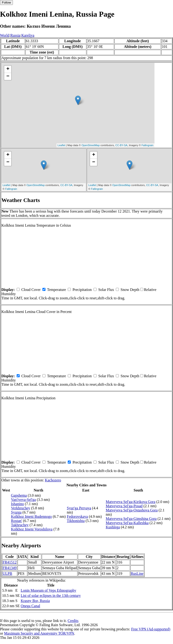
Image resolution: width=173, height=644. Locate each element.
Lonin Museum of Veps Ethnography (48, 590)
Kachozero (53, 480)
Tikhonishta (76, 521)
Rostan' (17, 521)
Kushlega (113, 527)
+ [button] (8, 69)
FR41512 (10, 562)
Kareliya (28, 35)
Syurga (16, 512)
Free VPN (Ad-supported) (151, 629)
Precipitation (82, 290)
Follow (6, 2)
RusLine (137, 574)
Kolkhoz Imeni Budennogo (31, 516)
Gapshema (19, 495)
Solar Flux (106, 290)
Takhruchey (20, 525)
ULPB (7, 574)
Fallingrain (148, 145)
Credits (73, 621)
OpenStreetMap (91, 145)
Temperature (57, 290)
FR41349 (10, 568)
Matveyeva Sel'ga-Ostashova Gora (132, 510)
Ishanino (17, 504)
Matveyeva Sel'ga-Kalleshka (127, 523)
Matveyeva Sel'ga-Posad (124, 506)
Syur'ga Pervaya (79, 508)
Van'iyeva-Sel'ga (23, 500)
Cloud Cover (31, 290)
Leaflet (62, 145)
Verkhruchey (21, 508)
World (5, 35)
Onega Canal (30, 606)
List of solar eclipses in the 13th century (51, 596)
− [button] (8, 76)
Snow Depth (130, 290)
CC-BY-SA (121, 145)
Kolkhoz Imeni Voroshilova (32, 529)
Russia (15, 35)
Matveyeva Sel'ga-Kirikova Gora (131, 502)
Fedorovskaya (77, 516)
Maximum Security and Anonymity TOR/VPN (39, 633)
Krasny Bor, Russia (35, 601)
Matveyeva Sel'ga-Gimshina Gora (131, 519)
